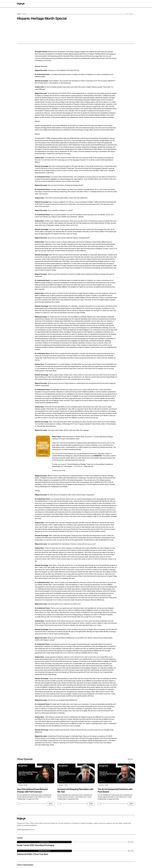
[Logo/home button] (21, 5)
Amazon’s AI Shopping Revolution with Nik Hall (76, 802)
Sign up (123, 843)
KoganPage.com (58, 479)
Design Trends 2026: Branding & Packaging (72, 843)
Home (19, 16)
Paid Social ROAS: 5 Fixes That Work (73, 851)
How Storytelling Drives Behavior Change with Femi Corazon (33, 802)
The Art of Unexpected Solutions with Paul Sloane (115, 802)
